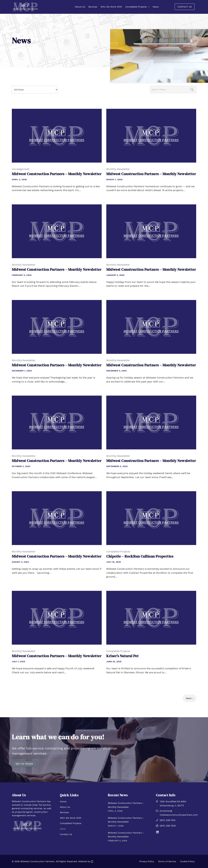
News (63, 829)
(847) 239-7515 (168, 820)
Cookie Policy (187, 861)
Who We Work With (71, 818)
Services (64, 812)
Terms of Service (167, 861)
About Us (65, 807)
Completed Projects (71, 823)
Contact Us (66, 834)
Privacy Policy (147, 861)
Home (63, 802)
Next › (189, 698)
